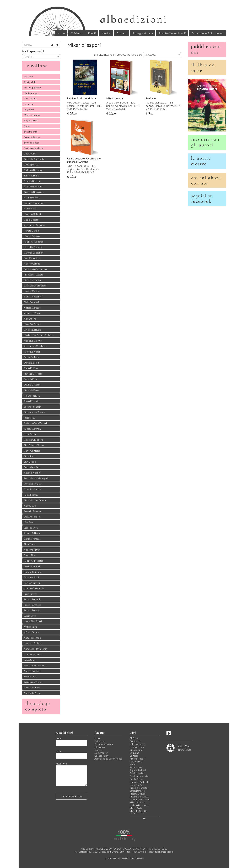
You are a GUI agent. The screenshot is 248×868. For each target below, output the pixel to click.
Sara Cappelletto (32, 258)
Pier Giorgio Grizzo (34, 445)
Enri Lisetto (30, 462)
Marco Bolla (30, 208)
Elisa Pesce (30, 544)
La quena (29, 104)
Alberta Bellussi (32, 181)
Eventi (92, 33)
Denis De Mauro (33, 357)
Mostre (106, 33)
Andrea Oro (30, 506)
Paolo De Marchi (33, 352)
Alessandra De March (35, 346)
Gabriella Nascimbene (35, 500)
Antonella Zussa (32, 693)
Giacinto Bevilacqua (34, 192)
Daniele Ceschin (32, 280)
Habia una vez (31, 93)
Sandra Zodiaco (32, 687)
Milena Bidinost (32, 197)
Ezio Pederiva (31, 528)
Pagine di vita (31, 120)
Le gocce (29, 109)
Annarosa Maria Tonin (36, 649)
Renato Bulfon (31, 231)
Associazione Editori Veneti (207, 33)
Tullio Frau (29, 418)
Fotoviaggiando (32, 87)
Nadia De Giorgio (33, 341)
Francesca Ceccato (34, 275)
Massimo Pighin (32, 550)
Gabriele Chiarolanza (35, 286)
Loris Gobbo (31, 434)
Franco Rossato (32, 610)
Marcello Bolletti (32, 214)
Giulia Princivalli (32, 566)
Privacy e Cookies (104, 744)
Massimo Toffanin (33, 643)
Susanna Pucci (31, 577)
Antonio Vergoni (32, 671)
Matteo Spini (30, 627)
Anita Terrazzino (32, 638)
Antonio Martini (32, 473)
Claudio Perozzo (32, 539)
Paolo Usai (29, 660)
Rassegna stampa (143, 33)
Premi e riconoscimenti (172, 33)
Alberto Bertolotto (34, 186)
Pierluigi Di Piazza (33, 374)
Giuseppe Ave (31, 165)
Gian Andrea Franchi (35, 412)
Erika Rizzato (31, 594)
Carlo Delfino (31, 368)
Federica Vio (30, 676)
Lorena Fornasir (32, 407)
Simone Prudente (33, 572)
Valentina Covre (32, 313)
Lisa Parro (29, 522)
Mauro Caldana (32, 236)
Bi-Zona (28, 76)
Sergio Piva (30, 555)
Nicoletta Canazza (33, 247)
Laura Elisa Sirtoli (33, 621)
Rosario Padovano (33, 511)
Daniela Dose (31, 379)
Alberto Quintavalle (34, 588)
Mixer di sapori (32, 115)
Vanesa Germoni (33, 429)
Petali (27, 126)
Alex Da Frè (30, 319)
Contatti (122, 33)
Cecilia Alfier (30, 154)
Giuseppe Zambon (33, 682)
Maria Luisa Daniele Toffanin (39, 335)
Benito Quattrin (32, 583)
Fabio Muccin (31, 495)
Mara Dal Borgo (32, 324)
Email (58, 751)
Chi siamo (76, 33)
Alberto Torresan (33, 654)
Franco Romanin (33, 599)
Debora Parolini (32, 517)
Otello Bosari (31, 220)
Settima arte (31, 132)
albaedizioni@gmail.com (161, 852)
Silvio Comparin (32, 302)
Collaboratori (101, 756)
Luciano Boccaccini (34, 203)
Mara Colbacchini (33, 297)
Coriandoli (30, 82)
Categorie (100, 741)
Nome (59, 738)
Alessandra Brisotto (34, 225)
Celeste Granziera (33, 440)
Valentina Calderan (34, 242)
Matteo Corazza (32, 308)
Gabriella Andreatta (34, 159)
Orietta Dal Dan (32, 330)
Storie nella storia (34, 148)
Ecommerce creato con (124, 858)
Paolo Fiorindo (31, 401)
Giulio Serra (30, 616)
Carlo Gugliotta (32, 451)
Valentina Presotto (34, 561)
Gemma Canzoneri (34, 253)
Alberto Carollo (32, 264)
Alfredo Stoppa (31, 632)
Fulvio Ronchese (33, 605)
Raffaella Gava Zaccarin (36, 423)
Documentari (101, 753)
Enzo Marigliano (32, 467)
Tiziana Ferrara (32, 396)
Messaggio (61, 764)
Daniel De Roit (31, 363)
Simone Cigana (32, 291)
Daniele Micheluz (33, 484)
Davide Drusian (32, 385)
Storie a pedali (32, 143)
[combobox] (162, 55)
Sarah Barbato (31, 176)
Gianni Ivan (30, 456)
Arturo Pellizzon (32, 533)
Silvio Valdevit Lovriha (35, 665)
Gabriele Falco (31, 390)
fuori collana (31, 98)
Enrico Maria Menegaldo (36, 478)
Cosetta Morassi (33, 489)
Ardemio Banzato (33, 170)
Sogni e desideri (33, 137)
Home (61, 33)
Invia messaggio (71, 796)
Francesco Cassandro (35, 269)
